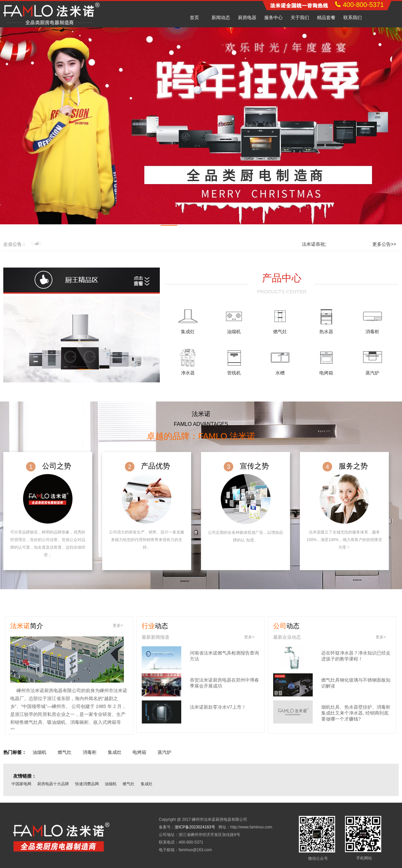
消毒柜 (372, 332)
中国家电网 (21, 784)
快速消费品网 (87, 784)
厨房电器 (247, 17)
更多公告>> (384, 244)
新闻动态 (221, 17)
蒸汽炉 (372, 373)
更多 (118, 626)
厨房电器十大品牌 (53, 784)
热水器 (326, 332)
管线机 (234, 373)
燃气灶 (280, 332)
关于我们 (300, 17)
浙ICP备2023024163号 (195, 827)
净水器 (188, 373)
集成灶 (188, 332)
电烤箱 (326, 373)
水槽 (280, 373)
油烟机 (234, 332)
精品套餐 (326, 17)
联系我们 (353, 17)
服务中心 (273, 17)
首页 (194, 17)
